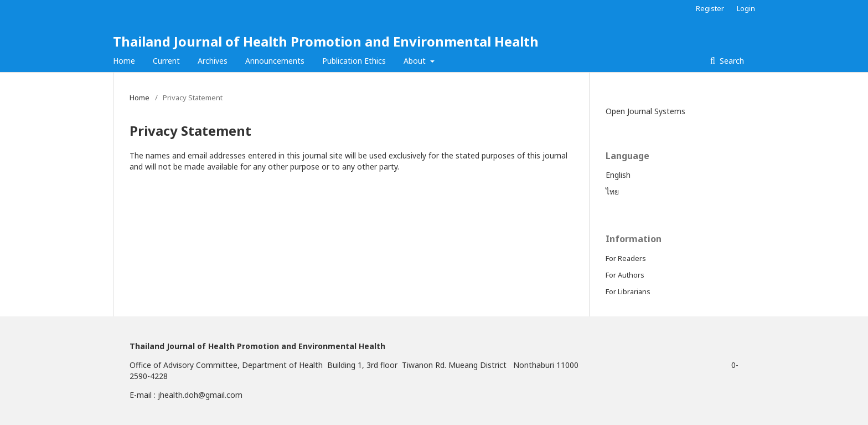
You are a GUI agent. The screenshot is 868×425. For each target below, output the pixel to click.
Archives (213, 61)
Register (710, 8)
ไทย (612, 191)
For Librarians (628, 291)
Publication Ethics (354, 61)
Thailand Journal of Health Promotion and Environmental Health (326, 41)
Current (166, 61)
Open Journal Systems (645, 111)
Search (731, 61)
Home (124, 61)
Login (746, 8)
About (416, 61)
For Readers (626, 258)
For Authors (625, 275)
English (618, 175)
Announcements (275, 61)
